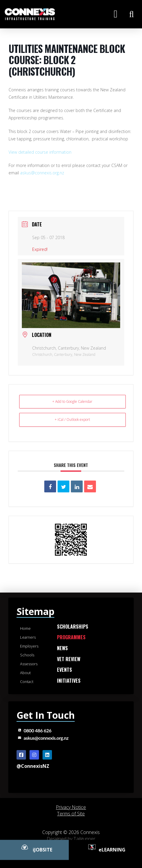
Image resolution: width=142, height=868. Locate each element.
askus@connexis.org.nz (42, 173)
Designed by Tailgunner (71, 839)
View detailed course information (40, 152)
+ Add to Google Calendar (72, 401)
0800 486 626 (37, 730)
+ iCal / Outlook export (72, 420)
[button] (116, 14)
